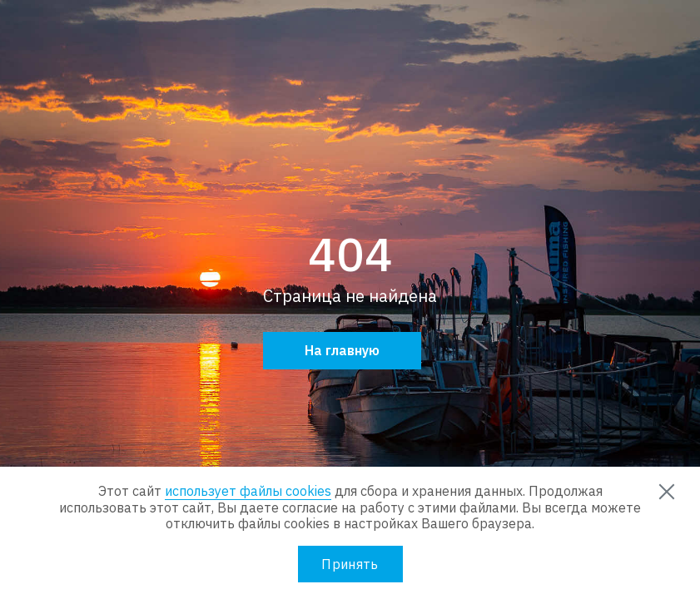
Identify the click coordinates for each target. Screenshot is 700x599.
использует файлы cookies (248, 491)
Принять (350, 564)
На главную (342, 350)
